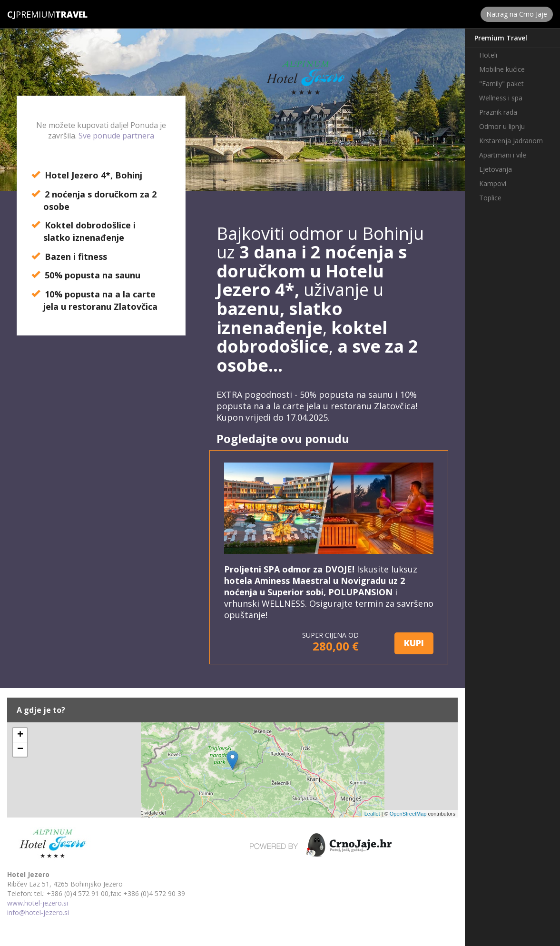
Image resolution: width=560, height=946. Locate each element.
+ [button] (20, 735)
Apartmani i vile (503, 155)
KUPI (414, 643)
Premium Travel (501, 38)
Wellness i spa (501, 98)
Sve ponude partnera (116, 136)
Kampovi (493, 183)
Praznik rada (498, 112)
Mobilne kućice (502, 69)
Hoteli (488, 55)
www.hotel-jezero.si (38, 903)
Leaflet (372, 814)
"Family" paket (501, 84)
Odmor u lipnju (502, 126)
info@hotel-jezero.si (38, 912)
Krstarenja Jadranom (511, 141)
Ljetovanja (496, 169)
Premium (31, 14)
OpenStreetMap (408, 814)
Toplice (490, 198)
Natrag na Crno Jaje (517, 14)
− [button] (20, 749)
